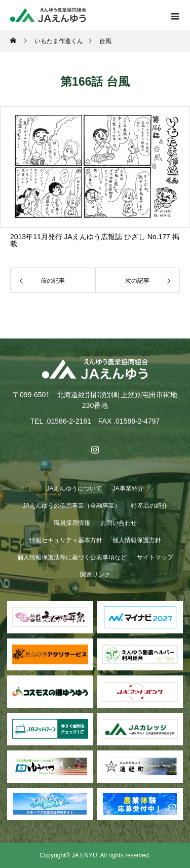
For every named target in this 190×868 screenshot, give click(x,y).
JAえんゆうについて (74, 488)
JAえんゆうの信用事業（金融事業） (71, 506)
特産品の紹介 (149, 506)
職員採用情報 (72, 523)
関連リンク (95, 575)
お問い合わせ (119, 523)
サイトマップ (155, 557)
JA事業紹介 (128, 488)
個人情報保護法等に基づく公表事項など (72, 557)
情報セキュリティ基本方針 (66, 540)
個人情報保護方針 (137, 540)
